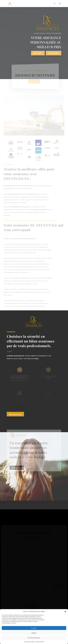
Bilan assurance (15, 414)
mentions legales (40, 642)
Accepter (34, 628)
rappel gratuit (17, 471)
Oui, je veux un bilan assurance (18, 583)
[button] (65, 612)
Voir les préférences (34, 638)
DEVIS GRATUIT (34, 81)
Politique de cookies (29, 642)
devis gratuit (38, 53)
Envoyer (57, 587)
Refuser (34, 633)
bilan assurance (54, 53)
